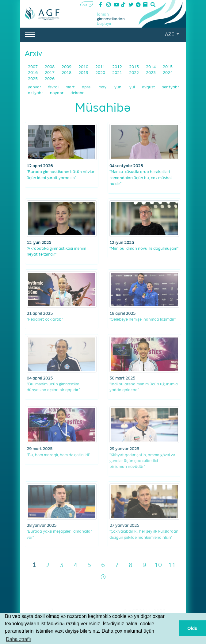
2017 (50, 73)
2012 (118, 67)
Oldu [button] (192, 628)
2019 (84, 73)
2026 (50, 79)
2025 (33, 79)
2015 (168, 67)
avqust (149, 87)
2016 (33, 73)
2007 (33, 67)
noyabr (57, 93)
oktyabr (36, 93)
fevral (54, 87)
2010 (84, 67)
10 (158, 565)
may (103, 87)
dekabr (77, 93)
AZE (170, 35)
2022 (134, 73)
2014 (151, 67)
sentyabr (171, 87)
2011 (101, 67)
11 (172, 565)
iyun (118, 87)
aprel (87, 87)
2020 (101, 73)
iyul (132, 87)
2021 (118, 73)
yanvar (35, 87)
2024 (168, 73)
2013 (134, 67)
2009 (67, 67)
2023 (151, 73)
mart (71, 87)
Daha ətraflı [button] (18, 639)
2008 (50, 67)
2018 (67, 73)
